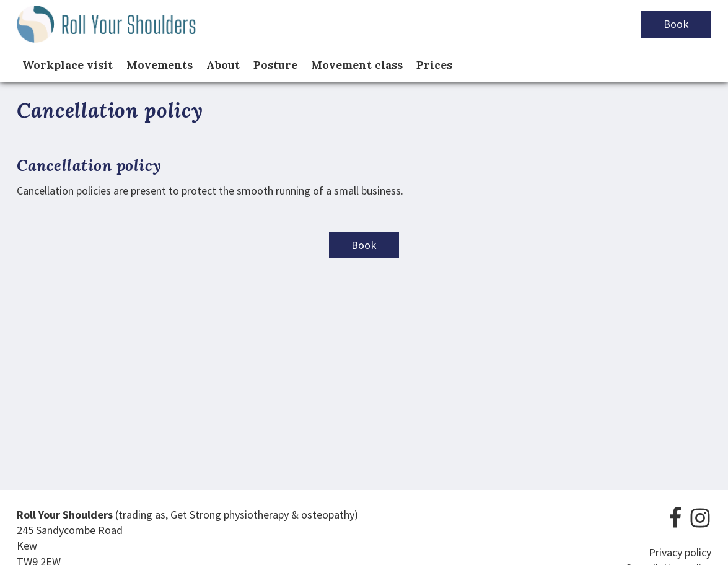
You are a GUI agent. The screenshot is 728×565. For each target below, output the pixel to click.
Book (676, 24)
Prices (434, 65)
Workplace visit (68, 65)
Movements (160, 65)
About (223, 65)
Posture (275, 65)
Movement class (357, 65)
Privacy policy (680, 552)
